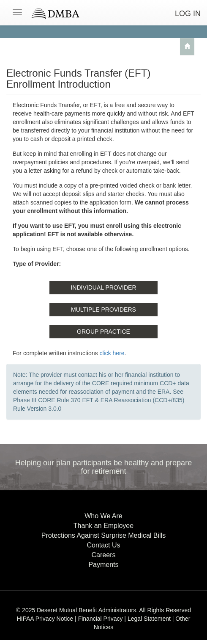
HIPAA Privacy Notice (45, 619)
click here (112, 353)
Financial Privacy (101, 619)
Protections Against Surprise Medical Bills (103, 535)
